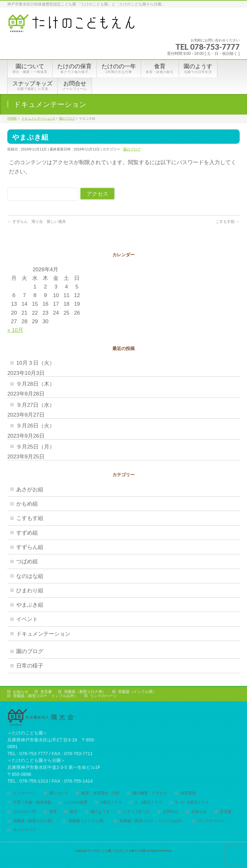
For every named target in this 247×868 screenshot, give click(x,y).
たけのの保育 (76, 802)
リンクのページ (103, 696)
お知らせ (21, 692)
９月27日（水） (35, 405)
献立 (74, 812)
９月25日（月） (35, 447)
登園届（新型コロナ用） (85, 692)
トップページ (25, 793)
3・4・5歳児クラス (192, 802)
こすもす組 (227, 222)
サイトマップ (25, 830)
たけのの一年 (25, 812)
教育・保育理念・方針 (101, 793)
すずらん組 (30, 547)
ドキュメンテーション (43, 634)
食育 (53, 812)
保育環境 (188, 793)
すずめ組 (27, 533)
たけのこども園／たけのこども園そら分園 (118, 851)
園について (59, 793)
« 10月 (15, 330)
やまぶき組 (30, 605)
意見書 (46, 692)
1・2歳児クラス (148, 802)
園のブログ (132, 149)
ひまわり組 (30, 591)
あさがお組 (30, 489)
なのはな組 (30, 576)
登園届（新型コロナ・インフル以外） (46, 696)
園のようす (100, 812)
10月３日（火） (35, 363)
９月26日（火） (35, 426)
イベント (27, 619)
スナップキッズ (137, 812)
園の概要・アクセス (150, 793)
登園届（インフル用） (137, 692)
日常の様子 (30, 666)
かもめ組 (27, 504)
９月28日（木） (35, 384)
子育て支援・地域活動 (32, 802)
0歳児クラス (111, 802)
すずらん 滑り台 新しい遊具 (36, 222)
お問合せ (171, 812)
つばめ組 (27, 562)
